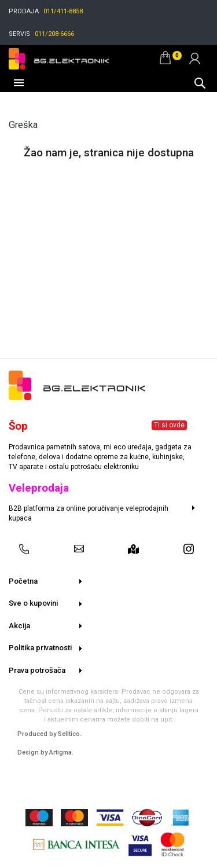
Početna (23, 581)
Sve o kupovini (33, 603)
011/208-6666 (54, 34)
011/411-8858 (63, 11)
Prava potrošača (37, 670)
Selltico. (70, 734)
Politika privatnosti (40, 648)
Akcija (19, 626)
